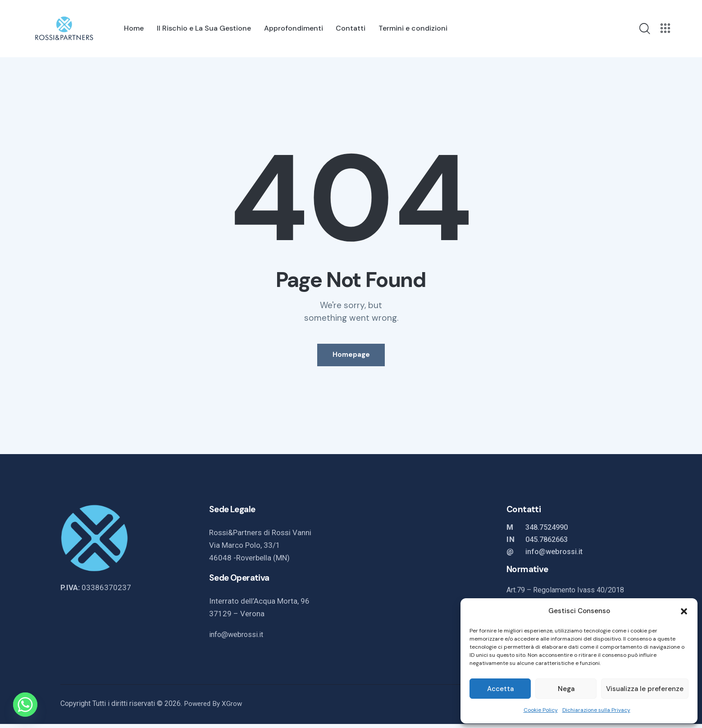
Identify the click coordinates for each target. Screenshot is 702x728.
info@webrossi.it (238, 638)
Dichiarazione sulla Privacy (596, 710)
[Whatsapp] (25, 705)
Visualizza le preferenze (645, 689)
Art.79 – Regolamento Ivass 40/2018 (570, 594)
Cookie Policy (541, 710)
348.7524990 (549, 531)
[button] (684, 611)
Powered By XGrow (214, 708)
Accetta (500, 689)
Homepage (351, 357)
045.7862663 (549, 543)
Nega (566, 689)
